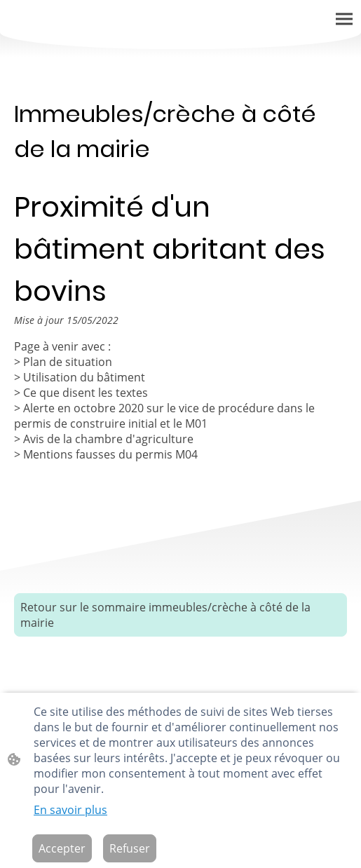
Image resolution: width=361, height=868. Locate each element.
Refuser (130, 848)
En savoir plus (70, 810)
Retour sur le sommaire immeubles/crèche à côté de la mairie (165, 615)
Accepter (62, 848)
